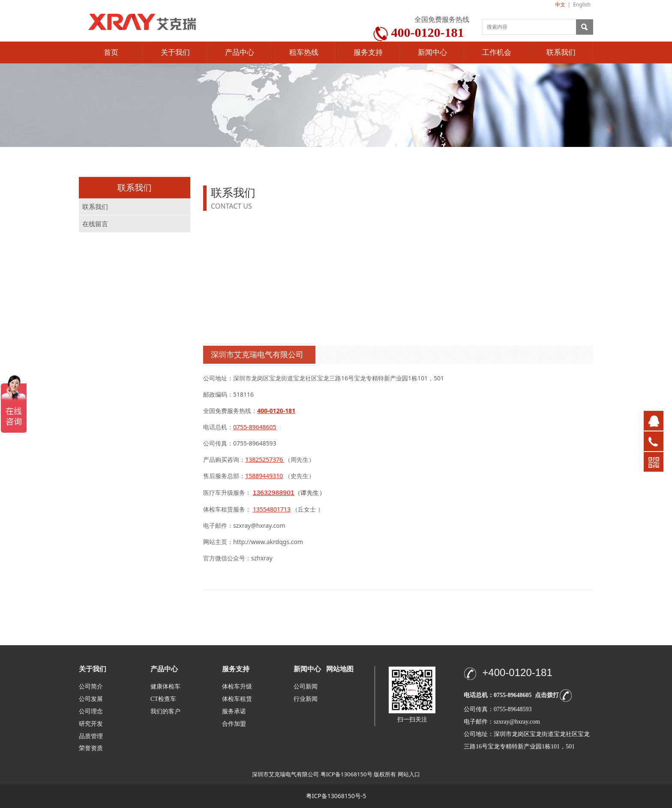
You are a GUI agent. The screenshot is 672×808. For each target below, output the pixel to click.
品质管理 (91, 736)
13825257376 (264, 459)
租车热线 (304, 52)
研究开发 (91, 724)
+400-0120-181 (517, 672)
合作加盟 (234, 724)
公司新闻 (306, 687)
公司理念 (91, 711)
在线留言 (95, 224)
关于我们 (175, 52)
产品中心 (240, 52)
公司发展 (91, 699)
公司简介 (91, 687)
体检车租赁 (237, 699)
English (582, 4)
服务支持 (368, 52)
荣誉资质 (91, 748)
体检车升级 (237, 687)
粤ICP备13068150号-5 (336, 796)
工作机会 (497, 52)
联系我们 (561, 52)
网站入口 (409, 774)
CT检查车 (163, 699)
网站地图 (340, 669)
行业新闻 (306, 699)
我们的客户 (165, 711)
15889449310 (264, 476)
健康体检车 (165, 687)
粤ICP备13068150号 (346, 774)
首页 (111, 52)
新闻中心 (432, 52)
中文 (560, 4)
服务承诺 (234, 711)
